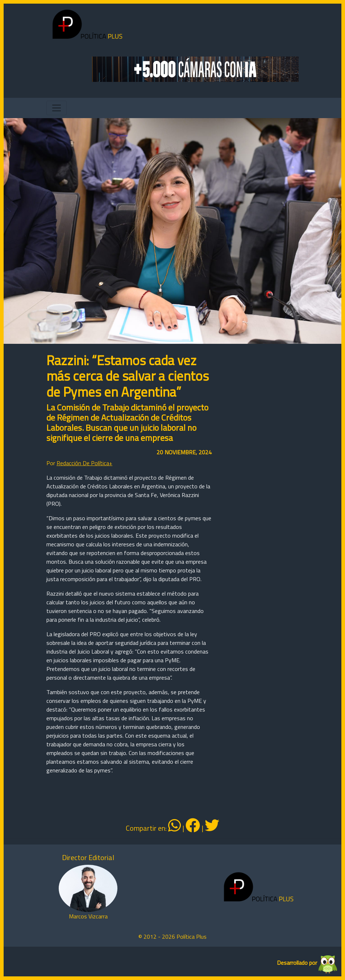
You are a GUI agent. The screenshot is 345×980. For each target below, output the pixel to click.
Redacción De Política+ (84, 463)
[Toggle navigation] (57, 108)
